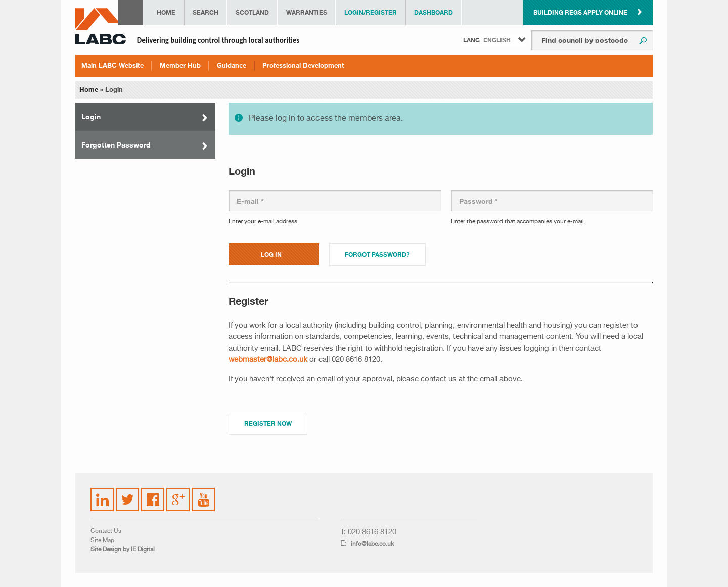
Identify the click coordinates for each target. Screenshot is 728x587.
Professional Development (303, 65)
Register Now (268, 424)
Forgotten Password (116, 145)
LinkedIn (103, 494)
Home (166, 12)
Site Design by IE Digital (123, 550)
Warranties (307, 12)
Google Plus (177, 498)
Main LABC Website (112, 65)
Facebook (153, 494)
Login (91, 116)
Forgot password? (377, 254)
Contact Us (106, 531)
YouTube (204, 492)
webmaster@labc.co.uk (268, 359)
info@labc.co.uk (372, 544)
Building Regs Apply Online (580, 12)
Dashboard (434, 12)
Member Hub (180, 65)
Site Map (102, 541)
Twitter (126, 494)
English (497, 40)
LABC (101, 26)
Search (206, 12)
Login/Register (371, 12)
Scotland (252, 12)
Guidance (232, 65)
